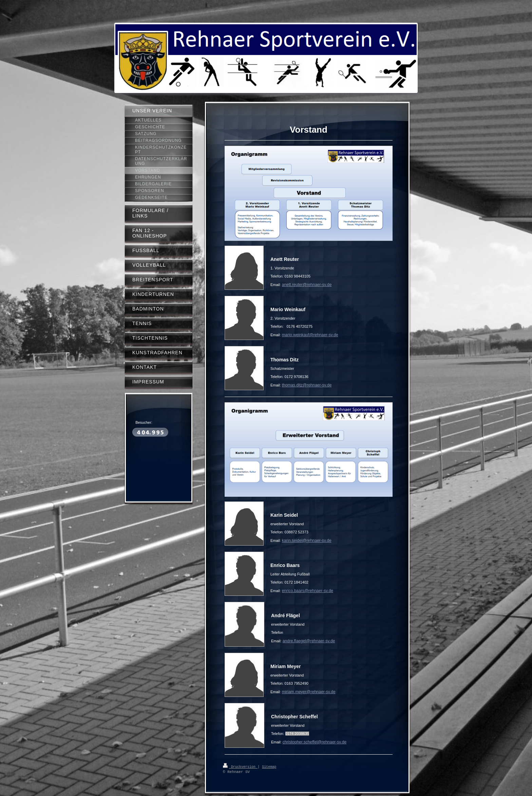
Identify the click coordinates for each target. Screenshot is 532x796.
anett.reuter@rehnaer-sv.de (307, 285)
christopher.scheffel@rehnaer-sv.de (315, 742)
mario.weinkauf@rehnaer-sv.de (310, 335)
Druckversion (240, 766)
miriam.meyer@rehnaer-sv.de (309, 692)
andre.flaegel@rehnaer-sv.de (309, 641)
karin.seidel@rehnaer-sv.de (307, 541)
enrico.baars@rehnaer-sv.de (308, 591)
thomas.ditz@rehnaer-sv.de (307, 385)
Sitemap (269, 766)
